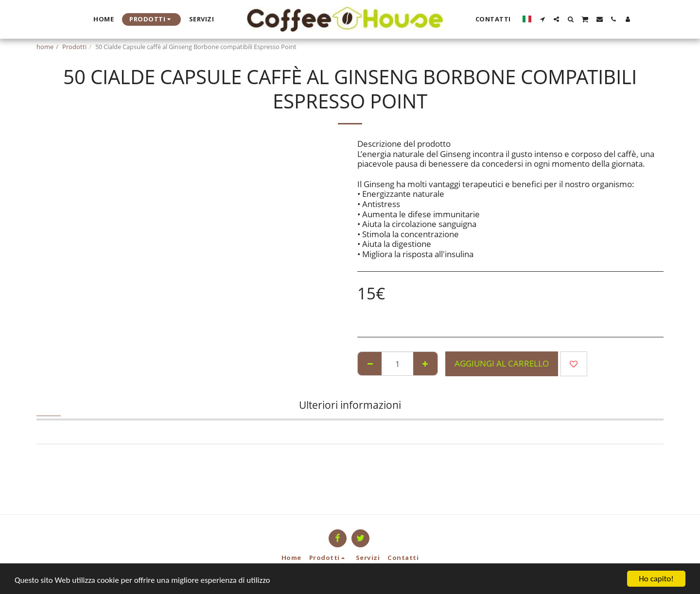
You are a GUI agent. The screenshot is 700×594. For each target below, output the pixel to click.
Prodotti (74, 47)
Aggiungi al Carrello (502, 363)
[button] (542, 19)
